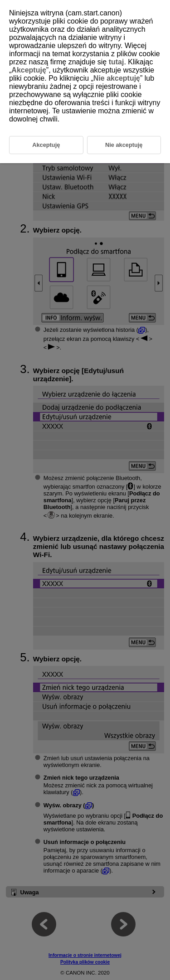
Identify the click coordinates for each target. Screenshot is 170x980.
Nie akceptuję (117, 78)
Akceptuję (29, 70)
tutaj (117, 62)
